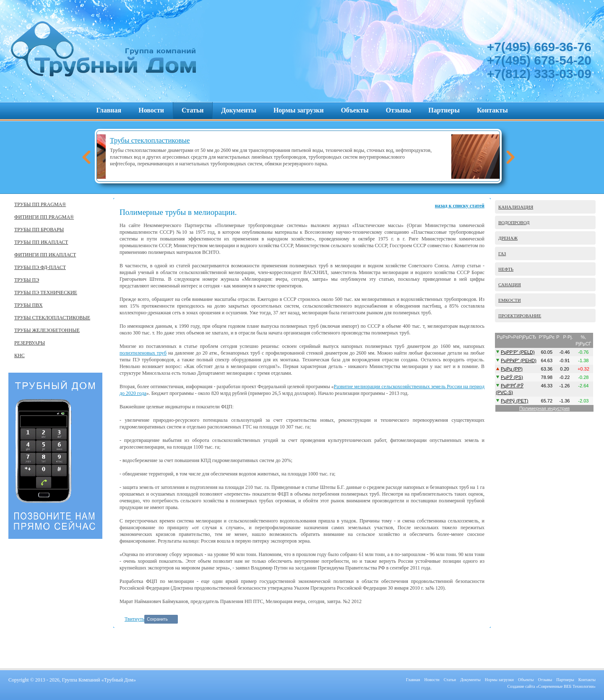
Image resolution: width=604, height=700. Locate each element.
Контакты (492, 110)
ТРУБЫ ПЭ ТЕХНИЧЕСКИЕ (46, 293)
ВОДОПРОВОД (514, 222)
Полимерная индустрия (544, 408)
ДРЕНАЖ (508, 238)
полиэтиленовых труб (143, 353)
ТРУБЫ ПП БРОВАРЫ (39, 230)
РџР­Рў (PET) (514, 401)
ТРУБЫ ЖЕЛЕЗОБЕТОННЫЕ (47, 330)
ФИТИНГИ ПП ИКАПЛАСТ (45, 255)
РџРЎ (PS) (512, 377)
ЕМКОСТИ (510, 300)
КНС (20, 355)
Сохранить (157, 619)
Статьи (193, 110)
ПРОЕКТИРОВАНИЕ (520, 316)
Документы (239, 110)
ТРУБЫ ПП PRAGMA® (40, 204)
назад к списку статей (460, 206)
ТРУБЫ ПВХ (29, 305)
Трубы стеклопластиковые (201, 140)
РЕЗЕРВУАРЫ (30, 343)
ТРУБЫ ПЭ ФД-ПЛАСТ (40, 267)
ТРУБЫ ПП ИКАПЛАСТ (41, 242)
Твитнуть (134, 619)
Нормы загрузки (299, 110)
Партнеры (444, 110)
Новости (151, 110)
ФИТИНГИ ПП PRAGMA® (44, 217)
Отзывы (399, 110)
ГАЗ (502, 253)
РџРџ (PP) (512, 369)
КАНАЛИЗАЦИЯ (516, 207)
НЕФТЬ (506, 269)
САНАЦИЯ (510, 285)
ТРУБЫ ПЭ (27, 280)
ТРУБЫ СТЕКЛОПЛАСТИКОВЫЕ (52, 318)
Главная (109, 110)
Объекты (355, 110)
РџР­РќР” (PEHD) (519, 360)
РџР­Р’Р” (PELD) (518, 352)
